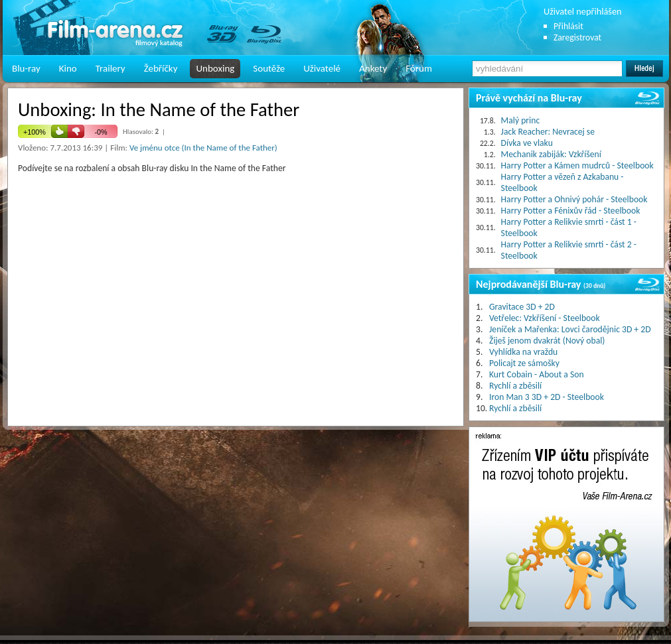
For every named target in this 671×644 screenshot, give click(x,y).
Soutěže (269, 68)
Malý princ (521, 120)
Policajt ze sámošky (524, 363)
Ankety (373, 68)
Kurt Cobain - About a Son (537, 374)
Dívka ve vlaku (527, 143)
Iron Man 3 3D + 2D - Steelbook (547, 397)
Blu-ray (26, 68)
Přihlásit (568, 26)
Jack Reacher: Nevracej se (548, 132)
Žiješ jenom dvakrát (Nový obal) (547, 341)
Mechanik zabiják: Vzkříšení (551, 154)
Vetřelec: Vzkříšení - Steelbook (545, 318)
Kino (68, 68)
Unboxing (215, 68)
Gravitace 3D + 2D (522, 307)
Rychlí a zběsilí (515, 386)
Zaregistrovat (577, 37)
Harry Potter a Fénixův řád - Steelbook (571, 211)
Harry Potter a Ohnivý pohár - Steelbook (574, 199)
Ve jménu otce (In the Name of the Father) (203, 148)
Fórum (419, 68)
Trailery (111, 68)
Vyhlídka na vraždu (523, 352)
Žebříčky (161, 68)
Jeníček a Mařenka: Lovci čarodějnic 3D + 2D (570, 329)
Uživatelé (322, 68)
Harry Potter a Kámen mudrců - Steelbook (577, 165)
